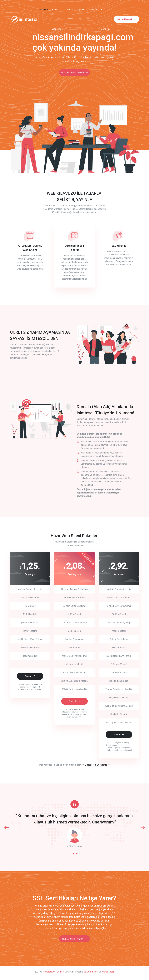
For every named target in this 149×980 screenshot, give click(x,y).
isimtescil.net (49, 971)
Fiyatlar (80, 10)
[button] (70, 853)
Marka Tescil (108, 971)
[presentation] (7, 827)
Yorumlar (92, 10)
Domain (69, 10)
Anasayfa (42, 10)
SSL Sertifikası (106, 19)
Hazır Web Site (56, 19)
